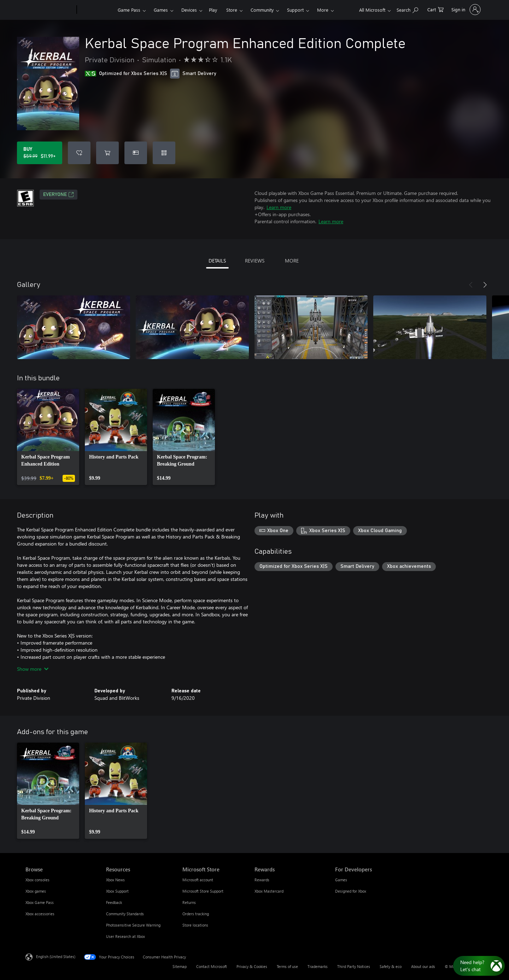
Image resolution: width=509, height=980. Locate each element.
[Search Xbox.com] (407, 9)
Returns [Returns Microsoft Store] (189, 902)
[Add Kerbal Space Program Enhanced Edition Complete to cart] (107, 153)
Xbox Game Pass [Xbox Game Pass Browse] (40, 902)
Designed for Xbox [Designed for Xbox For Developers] (351, 891)
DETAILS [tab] (217, 261)
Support (295, 10)
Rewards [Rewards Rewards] (262, 880)
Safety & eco (391, 966)
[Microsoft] (50, 10)
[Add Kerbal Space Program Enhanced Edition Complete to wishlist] (79, 153)
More (323, 10)
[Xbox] (96, 10)
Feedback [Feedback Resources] (114, 902)
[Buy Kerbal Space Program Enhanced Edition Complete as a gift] (136, 153)
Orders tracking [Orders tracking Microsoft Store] (196, 914)
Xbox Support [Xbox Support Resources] (117, 891)
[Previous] (471, 285)
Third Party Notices (354, 966)
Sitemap (180, 966)
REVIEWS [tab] (255, 261)
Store (232, 10)
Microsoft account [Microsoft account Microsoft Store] (198, 880)
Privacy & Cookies (252, 966)
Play (213, 10)
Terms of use (287, 966)
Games (161, 10)
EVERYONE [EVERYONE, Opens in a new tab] (58, 195)
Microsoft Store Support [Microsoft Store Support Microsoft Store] (203, 891)
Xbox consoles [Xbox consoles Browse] (37, 880)
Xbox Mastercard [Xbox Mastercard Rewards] (269, 891)
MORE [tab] (292, 261)
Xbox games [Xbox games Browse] (36, 891)
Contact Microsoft (212, 966)
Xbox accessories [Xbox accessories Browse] (40, 914)
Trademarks (318, 966)
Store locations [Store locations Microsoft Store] (195, 925)
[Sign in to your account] (465, 10)
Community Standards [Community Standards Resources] (125, 914)
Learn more (279, 207)
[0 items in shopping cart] (435, 9)
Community (262, 10)
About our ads (423, 966)
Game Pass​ (129, 10)
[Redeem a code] (164, 153)
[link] (48, 437)
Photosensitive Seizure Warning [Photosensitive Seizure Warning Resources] (133, 925)
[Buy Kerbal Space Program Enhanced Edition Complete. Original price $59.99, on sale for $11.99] (40, 153)
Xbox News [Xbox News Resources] (115, 880)
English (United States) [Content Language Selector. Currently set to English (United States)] (56, 956)
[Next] (485, 285)
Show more (33, 669)
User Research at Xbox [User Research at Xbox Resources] (125, 936)
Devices (189, 10)
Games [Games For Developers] (341, 880)
